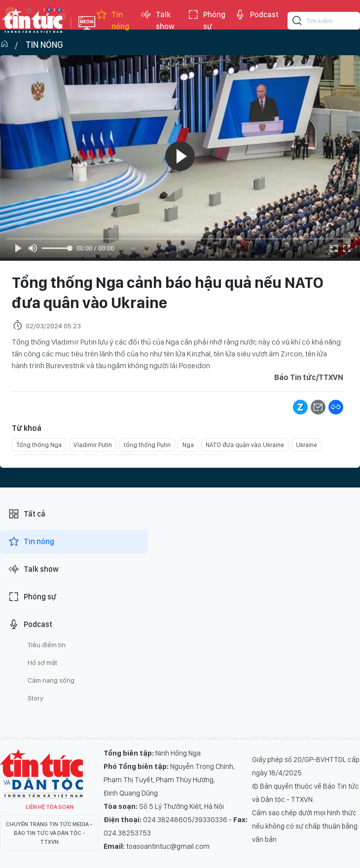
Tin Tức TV (41, 774)
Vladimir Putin (93, 445)
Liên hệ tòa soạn (50, 807)
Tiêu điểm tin (47, 645)
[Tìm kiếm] (297, 22)
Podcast (256, 15)
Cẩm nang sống (51, 680)
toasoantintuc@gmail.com (168, 846)
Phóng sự (206, 21)
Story (36, 698)
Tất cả (27, 514)
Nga (188, 445)
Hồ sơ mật (42, 662)
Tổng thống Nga (39, 445)
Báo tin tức (33, 21)
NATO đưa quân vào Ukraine (245, 445)
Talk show (157, 21)
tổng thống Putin (147, 445)
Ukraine (306, 445)
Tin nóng (112, 21)
